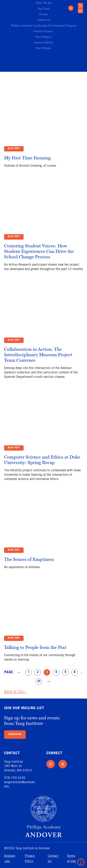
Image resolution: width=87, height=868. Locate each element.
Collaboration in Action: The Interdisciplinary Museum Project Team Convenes (38, 355)
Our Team (44, 8)
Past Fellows (43, 48)
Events (44, 14)
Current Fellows (43, 42)
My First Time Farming (27, 158)
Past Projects (44, 37)
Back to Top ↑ (15, 692)
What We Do (44, 3)
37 (40, 682)
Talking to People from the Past (35, 648)
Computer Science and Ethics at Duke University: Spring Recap (42, 460)
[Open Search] (70, 8)
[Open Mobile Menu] (80, 11)
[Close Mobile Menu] (80, 6)
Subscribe (15, 734)
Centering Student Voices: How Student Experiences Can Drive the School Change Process (39, 252)
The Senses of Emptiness (29, 560)
